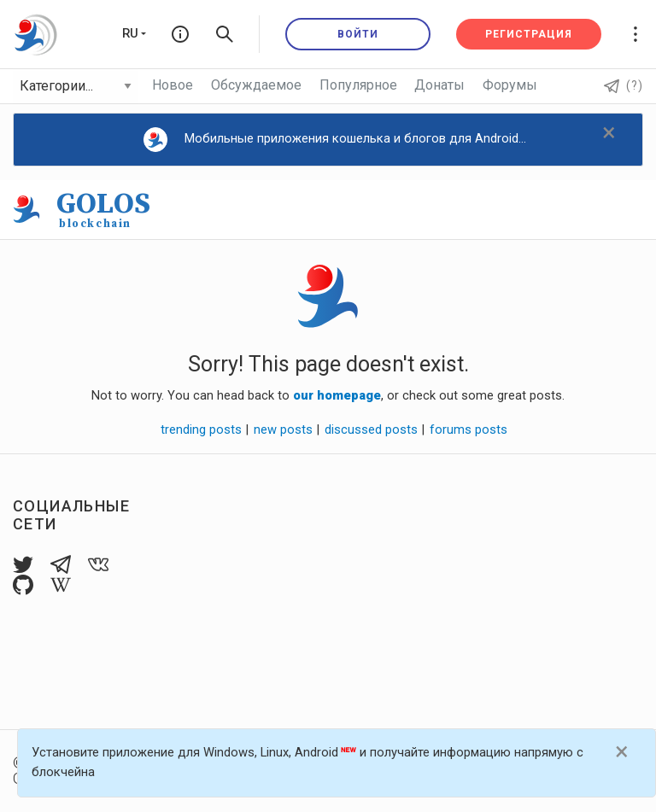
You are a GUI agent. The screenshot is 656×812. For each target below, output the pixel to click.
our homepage (337, 395)
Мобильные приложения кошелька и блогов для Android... (335, 140)
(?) (624, 85)
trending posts (201, 429)
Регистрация (529, 34)
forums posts (469, 429)
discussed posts (372, 429)
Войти (358, 34)
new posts (283, 429)
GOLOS (103, 208)
